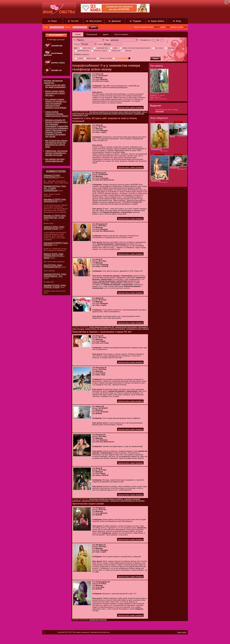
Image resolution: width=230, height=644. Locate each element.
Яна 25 (172, 136)
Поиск (54, 21)
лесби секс (114, 51)
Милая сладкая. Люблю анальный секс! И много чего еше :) (55, 93)
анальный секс (172, 48)
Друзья (106, 34)
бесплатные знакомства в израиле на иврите (106, 499)
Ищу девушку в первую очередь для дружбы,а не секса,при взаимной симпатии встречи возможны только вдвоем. (56, 104)
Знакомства (57, 46)
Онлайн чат (56, 70)
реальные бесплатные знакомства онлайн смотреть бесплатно (109, 114)
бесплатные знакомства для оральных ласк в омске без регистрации (115, 112)
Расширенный (92, 34)
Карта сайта (182, 632)
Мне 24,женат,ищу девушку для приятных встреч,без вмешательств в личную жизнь (56, 144)
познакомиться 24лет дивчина (137, 329)
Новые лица (90, 58)
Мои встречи (95, 21)
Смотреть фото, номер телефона (130, 107)
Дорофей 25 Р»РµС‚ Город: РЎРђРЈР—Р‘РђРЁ (55, 286)
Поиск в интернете (121, 34)
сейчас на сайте (104, 58)
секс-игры (158, 48)
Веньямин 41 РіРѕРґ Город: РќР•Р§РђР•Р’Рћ (55, 200)
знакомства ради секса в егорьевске (95, 501)
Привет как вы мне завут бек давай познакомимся (55, 86)
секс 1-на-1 (86, 48)
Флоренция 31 (157, 149)
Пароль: (76, 27)
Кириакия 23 (156, 181)
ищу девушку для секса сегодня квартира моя (55, 160)
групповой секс (101, 48)
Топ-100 (75, 21)
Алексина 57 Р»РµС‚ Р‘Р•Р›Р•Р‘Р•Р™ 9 (52, 176)
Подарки (137, 21)
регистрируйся (56, 35)
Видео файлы (158, 21)
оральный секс (82, 51)
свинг (114, 48)
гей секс (127, 51)
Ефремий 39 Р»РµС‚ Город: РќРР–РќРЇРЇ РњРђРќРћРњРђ (55, 188)
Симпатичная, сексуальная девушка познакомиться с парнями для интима (56, 153)
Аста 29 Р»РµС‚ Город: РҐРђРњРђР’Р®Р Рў (53, 266)
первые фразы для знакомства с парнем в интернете (105, 329)
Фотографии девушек (53, 54)
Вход (178, 21)
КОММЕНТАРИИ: (56, 171)
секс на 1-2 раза (99, 51)
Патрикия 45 (174, 167)
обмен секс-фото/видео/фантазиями (135, 48)
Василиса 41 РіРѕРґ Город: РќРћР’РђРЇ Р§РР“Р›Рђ (55, 217)
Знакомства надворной (98, 620)
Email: (54, 27)
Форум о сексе (58, 63)
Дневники (116, 21)
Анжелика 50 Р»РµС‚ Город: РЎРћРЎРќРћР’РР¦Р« (55, 275)
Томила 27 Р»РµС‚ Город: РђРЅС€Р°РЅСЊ (54, 228)
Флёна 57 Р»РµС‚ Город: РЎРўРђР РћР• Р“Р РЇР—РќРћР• (54, 256)
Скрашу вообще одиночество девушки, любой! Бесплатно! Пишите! (57, 114)
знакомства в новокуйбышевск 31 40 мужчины (127, 501)
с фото (79, 58)
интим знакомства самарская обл (102, 327)
